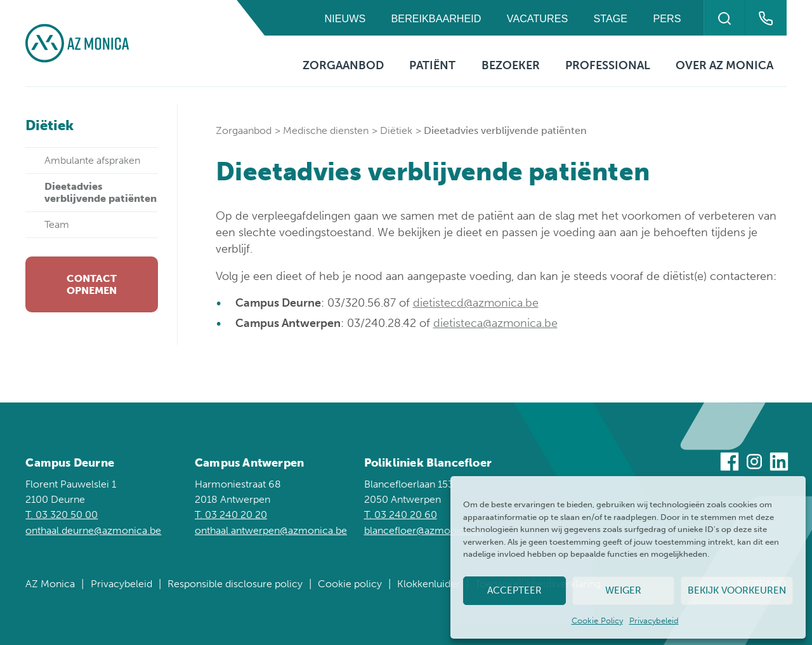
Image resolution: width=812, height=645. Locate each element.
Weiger (623, 590)
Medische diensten (326, 130)
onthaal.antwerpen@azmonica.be (271, 530)
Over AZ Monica (724, 65)
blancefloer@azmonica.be (424, 530)
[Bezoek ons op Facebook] (730, 464)
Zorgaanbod (343, 65)
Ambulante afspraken (92, 160)
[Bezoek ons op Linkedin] (779, 464)
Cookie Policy (597, 621)
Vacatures (537, 18)
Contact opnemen (92, 284)
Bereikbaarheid (436, 18)
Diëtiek (396, 130)
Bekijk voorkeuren (737, 590)
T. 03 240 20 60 (401, 515)
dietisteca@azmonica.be (495, 323)
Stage (611, 18)
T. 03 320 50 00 (62, 515)
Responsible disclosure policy (235, 584)
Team (57, 224)
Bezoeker (511, 65)
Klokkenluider (429, 584)
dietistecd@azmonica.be (476, 303)
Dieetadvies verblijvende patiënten (101, 192)
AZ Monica (50, 584)
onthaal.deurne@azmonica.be (93, 530)
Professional (608, 65)
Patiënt (432, 65)
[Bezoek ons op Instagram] (754, 464)
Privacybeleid (654, 621)
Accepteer (514, 590)
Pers (667, 18)
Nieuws (345, 18)
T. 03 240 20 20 (231, 515)
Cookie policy (350, 584)
